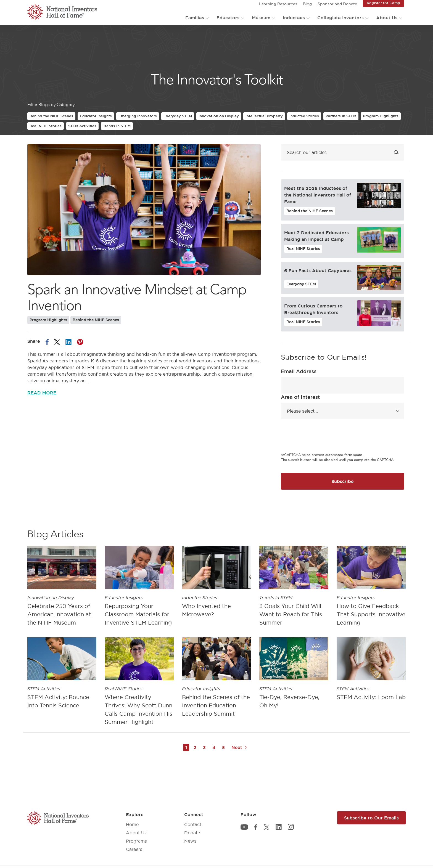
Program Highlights (381, 116)
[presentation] (323, 437)
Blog (307, 4)
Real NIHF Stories (46, 126)
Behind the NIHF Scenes (51, 116)
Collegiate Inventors (340, 18)
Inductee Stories (304, 116)
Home (132, 824)
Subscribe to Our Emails (371, 818)
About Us (387, 18)
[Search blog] (343, 152)
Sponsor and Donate (337, 4)
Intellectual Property (264, 116)
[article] (62, 587)
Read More (42, 393)
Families (195, 18)
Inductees (294, 18)
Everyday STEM (178, 116)
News (190, 841)
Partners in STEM (341, 116)
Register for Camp (383, 3)
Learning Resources (278, 4)
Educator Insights (96, 116)
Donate (192, 833)
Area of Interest (300, 397)
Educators (228, 18)
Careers (134, 849)
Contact (193, 824)
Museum (261, 18)
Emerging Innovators (138, 116)
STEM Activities (82, 126)
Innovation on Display (219, 116)
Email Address (299, 371)
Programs (136, 841)
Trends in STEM (117, 126)
